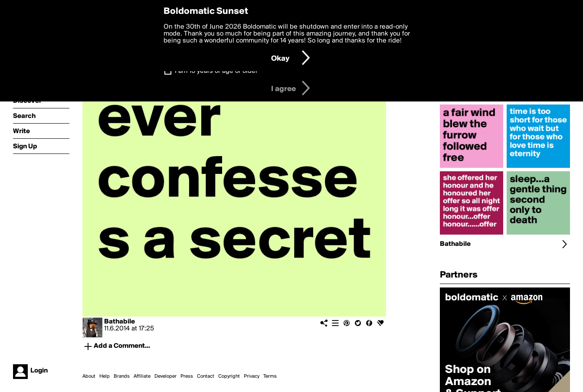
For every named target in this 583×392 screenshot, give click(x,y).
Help (105, 376)
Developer (165, 376)
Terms (270, 376)
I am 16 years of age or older (216, 71)
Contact (206, 376)
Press (187, 376)
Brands (122, 376)
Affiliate (142, 376)
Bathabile (120, 322)
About (89, 376)
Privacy (252, 376)
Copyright (229, 376)
